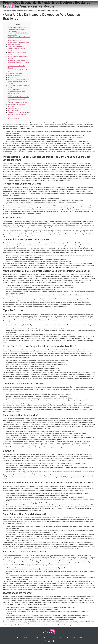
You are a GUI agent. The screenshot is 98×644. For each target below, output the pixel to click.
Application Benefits (13, 118)
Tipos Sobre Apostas (14, 45)
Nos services (85, 3)
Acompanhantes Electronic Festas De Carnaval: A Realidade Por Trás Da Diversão (18, 81)
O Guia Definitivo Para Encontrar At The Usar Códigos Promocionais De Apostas (19, 99)
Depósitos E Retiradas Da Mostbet (17, 103)
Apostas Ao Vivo (12, 35)
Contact (75, 3)
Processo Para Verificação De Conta (18, 33)
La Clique (50, 3)
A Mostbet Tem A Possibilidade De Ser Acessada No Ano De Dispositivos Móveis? (19, 114)
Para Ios (10, 95)
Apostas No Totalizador (14, 76)
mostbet (88, 171)
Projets (58, 3)
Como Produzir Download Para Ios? (18, 56)
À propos (41, 3)
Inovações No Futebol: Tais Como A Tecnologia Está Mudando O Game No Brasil (18, 62)
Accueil (32, 3)
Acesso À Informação (14, 110)
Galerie (67, 3)
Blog (60, 7)
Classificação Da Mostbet (15, 74)
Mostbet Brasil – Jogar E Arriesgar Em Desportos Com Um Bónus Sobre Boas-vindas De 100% (18, 29)
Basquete (10, 58)
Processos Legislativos (14, 109)
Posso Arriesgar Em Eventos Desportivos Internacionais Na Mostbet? (16, 49)
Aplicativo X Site (12, 78)
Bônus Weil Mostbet (13, 89)
